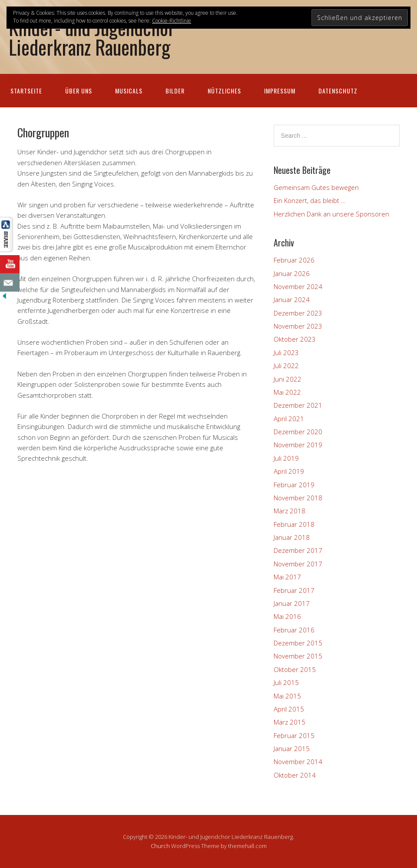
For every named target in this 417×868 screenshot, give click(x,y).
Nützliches (224, 91)
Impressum (280, 91)
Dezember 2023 (298, 313)
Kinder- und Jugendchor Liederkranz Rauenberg (92, 37)
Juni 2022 (288, 379)
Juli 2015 (286, 682)
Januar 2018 (292, 537)
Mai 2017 (287, 577)
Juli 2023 (286, 353)
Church (160, 846)
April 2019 (289, 471)
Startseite (26, 91)
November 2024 (298, 286)
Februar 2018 (294, 524)
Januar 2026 (292, 273)
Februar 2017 (294, 590)
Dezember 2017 (298, 550)
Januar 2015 (292, 748)
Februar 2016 (294, 630)
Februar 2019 (294, 485)
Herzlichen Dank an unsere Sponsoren (331, 214)
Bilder (175, 91)
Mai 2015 (287, 696)
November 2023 (298, 326)
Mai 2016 (287, 616)
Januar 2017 (292, 603)
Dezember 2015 (298, 643)
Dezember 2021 (298, 405)
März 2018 (290, 511)
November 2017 (298, 564)
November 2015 (298, 656)
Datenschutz (338, 91)
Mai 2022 (287, 392)
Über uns (79, 91)
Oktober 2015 (295, 669)
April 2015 (289, 709)
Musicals (129, 91)
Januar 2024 (292, 299)
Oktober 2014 (295, 775)
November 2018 (298, 498)
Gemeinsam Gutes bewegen (316, 187)
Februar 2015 (294, 735)
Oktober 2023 (295, 339)
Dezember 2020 (298, 432)
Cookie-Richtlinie (172, 21)
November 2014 (298, 762)
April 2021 (289, 419)
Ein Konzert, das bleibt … (310, 200)
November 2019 (298, 445)
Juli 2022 (286, 366)
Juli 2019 (286, 458)
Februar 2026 (294, 260)
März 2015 (290, 722)
